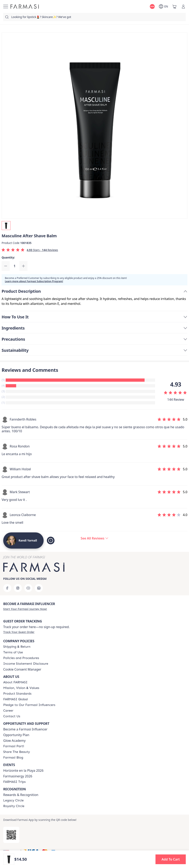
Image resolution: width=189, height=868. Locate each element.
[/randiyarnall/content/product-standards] (17, 694)
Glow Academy (14, 741)
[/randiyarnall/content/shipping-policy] (17, 647)
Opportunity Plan (16, 735)
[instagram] (18, 588)
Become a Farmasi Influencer (25, 729)
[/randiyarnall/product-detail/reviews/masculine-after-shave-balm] (94, 538)
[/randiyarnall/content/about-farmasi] (15, 682)
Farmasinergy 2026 (18, 776)
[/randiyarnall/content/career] (8, 711)
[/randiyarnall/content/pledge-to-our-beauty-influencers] (29, 705)
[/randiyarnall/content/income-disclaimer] (26, 664)
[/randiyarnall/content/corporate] (16, 699)
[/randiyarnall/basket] (174, 6)
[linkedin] (39, 588)
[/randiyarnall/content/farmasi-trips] (14, 782)
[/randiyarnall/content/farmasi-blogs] (13, 758)
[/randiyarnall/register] (25, 609)
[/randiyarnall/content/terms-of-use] (13, 652)
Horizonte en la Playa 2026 (23, 770)
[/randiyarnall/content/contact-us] (12, 716)
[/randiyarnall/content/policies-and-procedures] (21, 658)
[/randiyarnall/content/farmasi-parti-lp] (14, 746)
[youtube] (28, 588)
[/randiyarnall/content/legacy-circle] (13, 800)
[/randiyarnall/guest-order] (19, 632)
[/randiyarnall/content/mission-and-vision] (21, 688)
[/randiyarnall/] (25, 6)
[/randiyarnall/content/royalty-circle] (14, 806)
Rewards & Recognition (21, 795)
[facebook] (7, 588)
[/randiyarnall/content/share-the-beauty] (17, 752)
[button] (171, 859)
